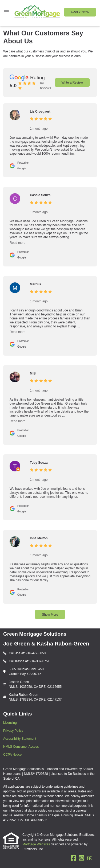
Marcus (35, 284)
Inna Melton (39, 538)
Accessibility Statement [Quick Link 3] (20, 739)
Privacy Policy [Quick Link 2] (13, 731)
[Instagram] (81, 858)
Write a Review (72, 83)
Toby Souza (39, 463)
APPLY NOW (80, 12)
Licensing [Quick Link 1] (10, 723)
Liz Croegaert (40, 112)
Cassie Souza (40, 195)
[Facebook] (73, 858)
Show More (50, 615)
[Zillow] (92, 858)
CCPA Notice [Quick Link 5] (12, 755)
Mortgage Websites (37, 844)
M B (33, 373)
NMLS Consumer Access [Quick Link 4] (21, 747)
